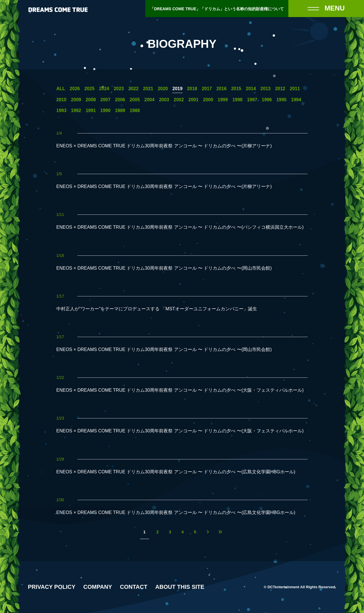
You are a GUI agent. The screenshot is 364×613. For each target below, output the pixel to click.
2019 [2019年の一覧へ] (177, 89)
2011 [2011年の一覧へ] (295, 89)
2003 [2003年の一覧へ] (164, 100)
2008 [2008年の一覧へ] (91, 100)
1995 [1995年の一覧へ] (282, 100)
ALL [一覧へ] (61, 89)
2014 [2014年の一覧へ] (251, 89)
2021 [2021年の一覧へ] (148, 89)
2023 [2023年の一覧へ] (119, 89)
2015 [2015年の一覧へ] (236, 89)
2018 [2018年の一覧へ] (192, 89)
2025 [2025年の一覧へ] (90, 89)
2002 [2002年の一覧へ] (179, 100)
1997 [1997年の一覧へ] (252, 100)
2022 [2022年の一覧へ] (133, 89)
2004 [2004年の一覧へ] (150, 100)
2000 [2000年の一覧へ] (208, 100)
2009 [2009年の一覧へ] (76, 100)
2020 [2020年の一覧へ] (163, 89)
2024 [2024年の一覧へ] (104, 89)
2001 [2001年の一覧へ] (193, 100)
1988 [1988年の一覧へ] (135, 111)
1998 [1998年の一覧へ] (237, 100)
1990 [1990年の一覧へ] (106, 111)
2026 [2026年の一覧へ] (75, 89)
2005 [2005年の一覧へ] (135, 100)
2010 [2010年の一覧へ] (61, 100)
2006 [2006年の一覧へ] (120, 100)
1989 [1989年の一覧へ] (120, 111)
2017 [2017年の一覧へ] (207, 89)
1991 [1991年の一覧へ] (91, 111)
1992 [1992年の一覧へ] (76, 111)
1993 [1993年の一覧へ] (61, 111)
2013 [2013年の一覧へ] (266, 89)
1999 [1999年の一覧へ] (223, 100)
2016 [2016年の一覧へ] (222, 89)
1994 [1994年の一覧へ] (296, 100)
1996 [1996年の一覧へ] (267, 100)
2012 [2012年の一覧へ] (280, 89)
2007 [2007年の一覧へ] (106, 100)
